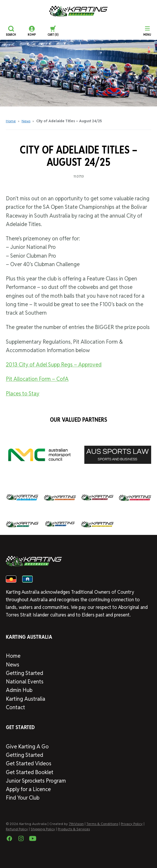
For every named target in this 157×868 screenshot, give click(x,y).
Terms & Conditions (102, 824)
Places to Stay (23, 393)
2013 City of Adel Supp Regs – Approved (54, 365)
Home (11, 121)
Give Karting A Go (27, 746)
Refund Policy (17, 829)
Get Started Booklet (30, 772)
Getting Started (25, 673)
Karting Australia (26, 699)
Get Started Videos (29, 763)
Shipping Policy (43, 829)
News (26, 121)
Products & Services (74, 829)
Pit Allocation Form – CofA (37, 379)
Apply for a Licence (28, 789)
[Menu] (147, 31)
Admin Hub (19, 690)
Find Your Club (23, 798)
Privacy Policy (132, 824)
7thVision (76, 824)
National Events (25, 682)
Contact (15, 707)
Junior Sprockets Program (36, 781)
